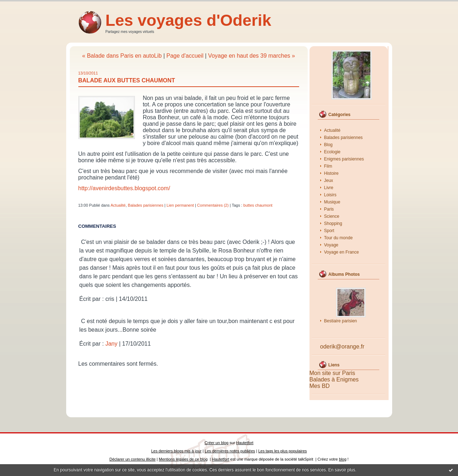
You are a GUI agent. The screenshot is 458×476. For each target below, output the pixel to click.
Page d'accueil (185, 56)
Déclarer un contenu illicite (133, 459)
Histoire (332, 173)
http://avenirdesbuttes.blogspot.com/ (124, 188)
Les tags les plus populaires (283, 451)
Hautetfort (245, 443)
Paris (329, 209)
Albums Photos (344, 274)
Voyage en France (342, 252)
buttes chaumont (258, 205)
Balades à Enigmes (334, 379)
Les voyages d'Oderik (188, 20)
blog (343, 459)
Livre (329, 188)
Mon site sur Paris (332, 373)
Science (332, 216)
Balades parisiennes (343, 138)
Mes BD (320, 386)
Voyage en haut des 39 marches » (252, 56)
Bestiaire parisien (341, 321)
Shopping (333, 223)
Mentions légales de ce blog (183, 459)
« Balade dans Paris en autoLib (122, 56)
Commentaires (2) (213, 205)
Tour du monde (338, 238)
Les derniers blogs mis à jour (177, 451)
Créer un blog (217, 443)
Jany (111, 344)
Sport (329, 231)
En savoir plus (342, 470)
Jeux (329, 181)
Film (328, 166)
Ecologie (332, 152)
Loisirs (330, 195)
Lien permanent (180, 205)
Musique (332, 202)
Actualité (332, 130)
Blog (328, 145)
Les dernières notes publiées (230, 451)
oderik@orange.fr (342, 347)
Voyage (331, 245)
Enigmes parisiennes (344, 159)
